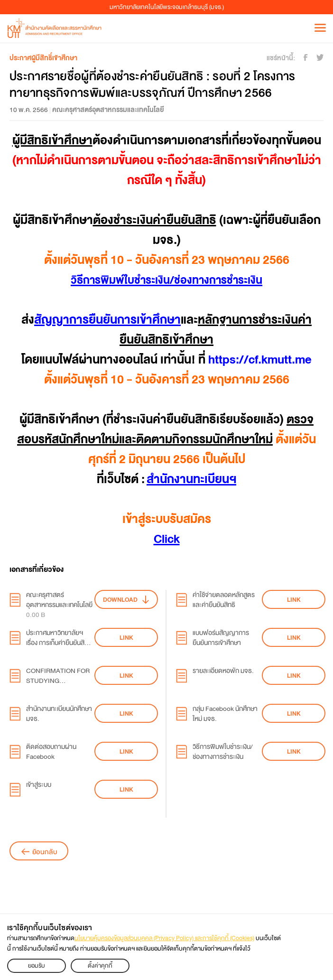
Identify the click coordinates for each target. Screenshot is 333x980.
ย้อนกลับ (45, 852)
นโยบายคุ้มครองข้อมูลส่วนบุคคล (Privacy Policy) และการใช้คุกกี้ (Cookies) (164, 938)
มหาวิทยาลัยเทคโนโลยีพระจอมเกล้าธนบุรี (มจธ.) (167, 7)
